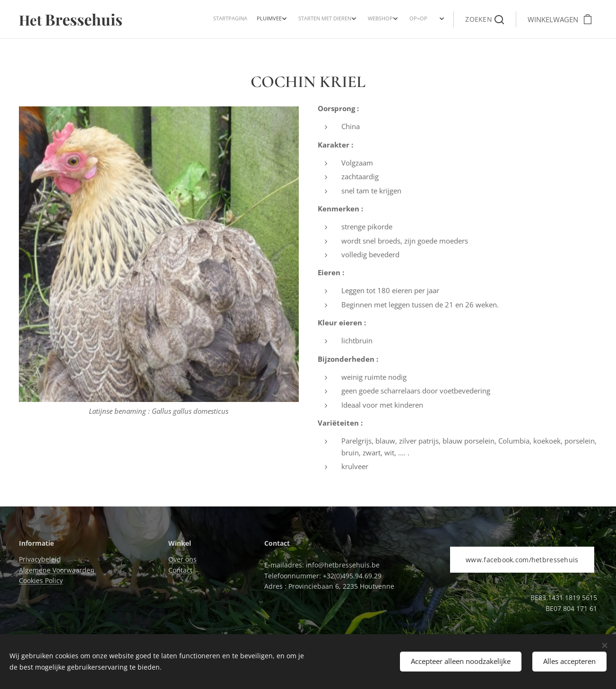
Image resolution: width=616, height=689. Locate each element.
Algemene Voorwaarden (57, 570)
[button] (485, 19)
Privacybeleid (40, 559)
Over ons (182, 559)
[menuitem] (377, 19)
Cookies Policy (41, 580)
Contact (180, 570)
